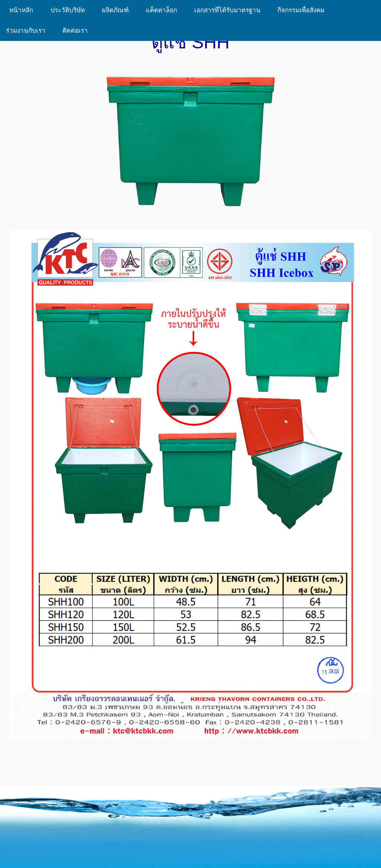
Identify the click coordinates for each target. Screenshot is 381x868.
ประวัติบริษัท (70, 10)
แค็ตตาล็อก (164, 10)
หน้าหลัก (22, 10)
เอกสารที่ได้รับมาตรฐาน (230, 10)
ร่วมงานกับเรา (28, 31)
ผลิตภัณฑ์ (118, 10)
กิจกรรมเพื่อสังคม (304, 10)
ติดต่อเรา (75, 31)
